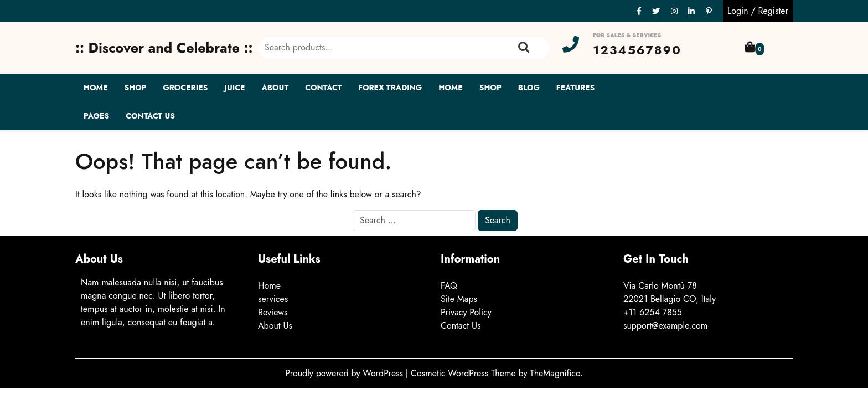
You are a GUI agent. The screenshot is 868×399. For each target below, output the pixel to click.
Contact (323, 88)
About (275, 88)
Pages (96, 116)
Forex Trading (390, 88)
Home (95, 88)
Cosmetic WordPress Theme (464, 373)
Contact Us (150, 116)
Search (524, 48)
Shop (135, 88)
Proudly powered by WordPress (345, 373)
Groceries (185, 88)
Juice (234, 88)
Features (575, 88)
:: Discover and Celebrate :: (164, 48)
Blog (529, 88)
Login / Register (758, 11)
